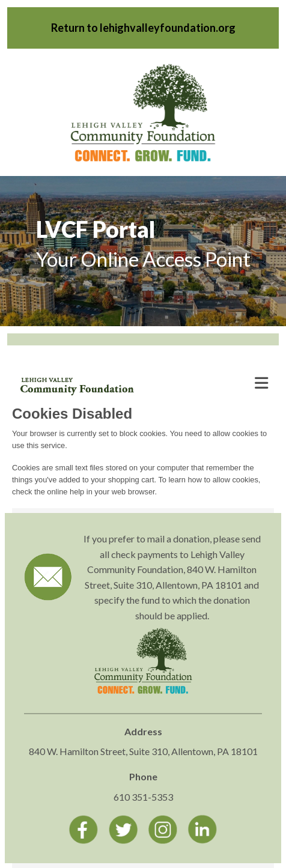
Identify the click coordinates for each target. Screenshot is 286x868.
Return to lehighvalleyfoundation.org (143, 28)
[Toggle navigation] (261, 383)
